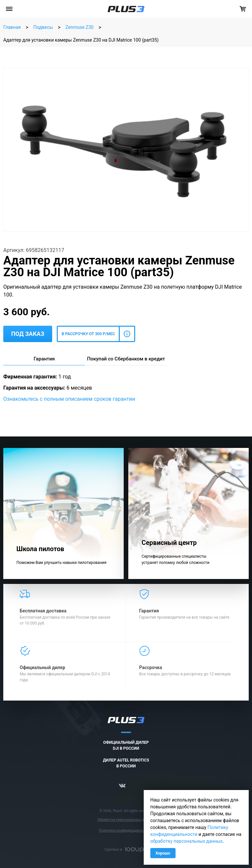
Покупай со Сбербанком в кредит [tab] (126, 359)
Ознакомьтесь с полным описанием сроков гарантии (69, 399)
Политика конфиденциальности (126, 830)
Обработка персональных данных (126, 820)
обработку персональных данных (187, 841)
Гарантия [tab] (44, 359)
